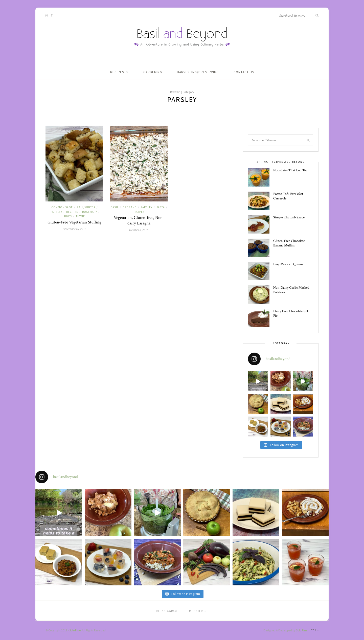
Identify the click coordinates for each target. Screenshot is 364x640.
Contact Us (244, 72)
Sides (68, 216)
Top (315, 630)
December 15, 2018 (74, 229)
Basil (115, 207)
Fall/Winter (86, 207)
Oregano (130, 207)
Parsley (56, 212)
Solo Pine (75, 630)
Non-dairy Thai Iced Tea (290, 170)
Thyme (80, 216)
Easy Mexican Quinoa (288, 264)
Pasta (161, 207)
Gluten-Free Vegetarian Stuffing (74, 222)
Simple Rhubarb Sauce (289, 217)
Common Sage (62, 207)
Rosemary (90, 212)
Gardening (153, 72)
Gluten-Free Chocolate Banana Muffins (289, 243)
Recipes (117, 72)
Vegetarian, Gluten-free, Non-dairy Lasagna (139, 220)
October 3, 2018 (139, 230)
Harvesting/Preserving (198, 72)
